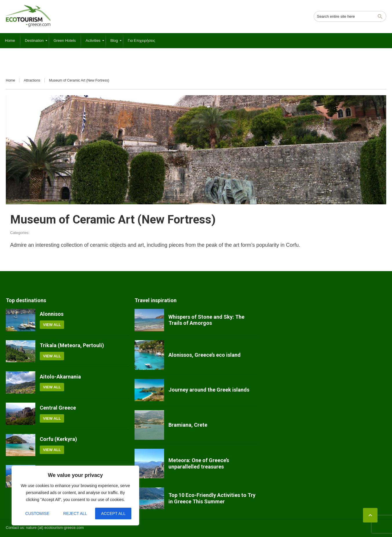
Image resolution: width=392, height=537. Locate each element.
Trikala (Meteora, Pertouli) (72, 345)
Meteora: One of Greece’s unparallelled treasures (199, 463)
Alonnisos (52, 314)
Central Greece (58, 408)
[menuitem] (10, 41)
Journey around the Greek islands (209, 390)
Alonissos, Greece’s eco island (205, 355)
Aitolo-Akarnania (60, 377)
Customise (37, 513)
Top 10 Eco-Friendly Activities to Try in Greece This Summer (212, 498)
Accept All (113, 513)
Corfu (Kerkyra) (58, 439)
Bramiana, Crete (188, 425)
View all (52, 325)
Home (10, 80)
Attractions (32, 80)
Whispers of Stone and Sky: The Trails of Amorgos (206, 320)
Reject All (75, 513)
